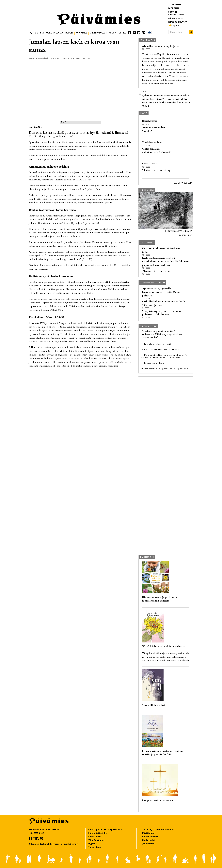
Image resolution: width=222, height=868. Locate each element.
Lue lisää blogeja (183, 183)
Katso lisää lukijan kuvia (179, 231)
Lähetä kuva (186, 235)
